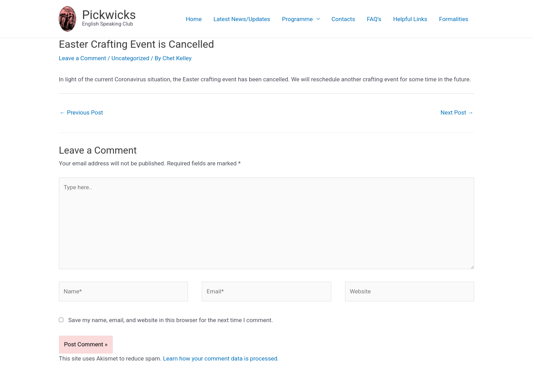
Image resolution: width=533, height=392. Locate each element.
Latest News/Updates (242, 19)
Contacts (343, 19)
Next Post (457, 112)
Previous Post (81, 112)
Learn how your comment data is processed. (221, 358)
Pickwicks (109, 15)
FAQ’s (374, 19)
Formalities (454, 19)
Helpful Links (410, 19)
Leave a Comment (83, 58)
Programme (297, 19)
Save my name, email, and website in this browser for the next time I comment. (170, 320)
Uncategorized (130, 58)
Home (194, 19)
